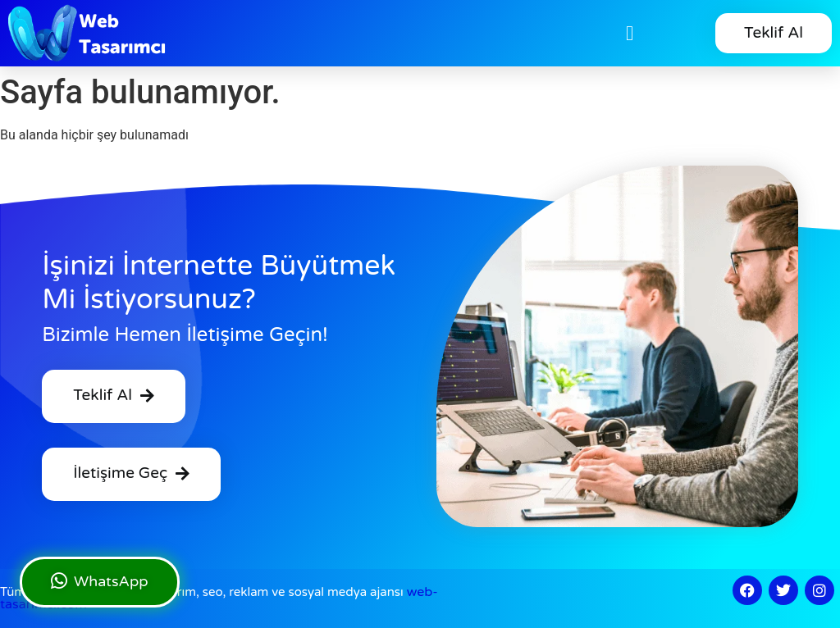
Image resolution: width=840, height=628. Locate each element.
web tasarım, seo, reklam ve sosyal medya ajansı (219, 598)
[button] (630, 34)
